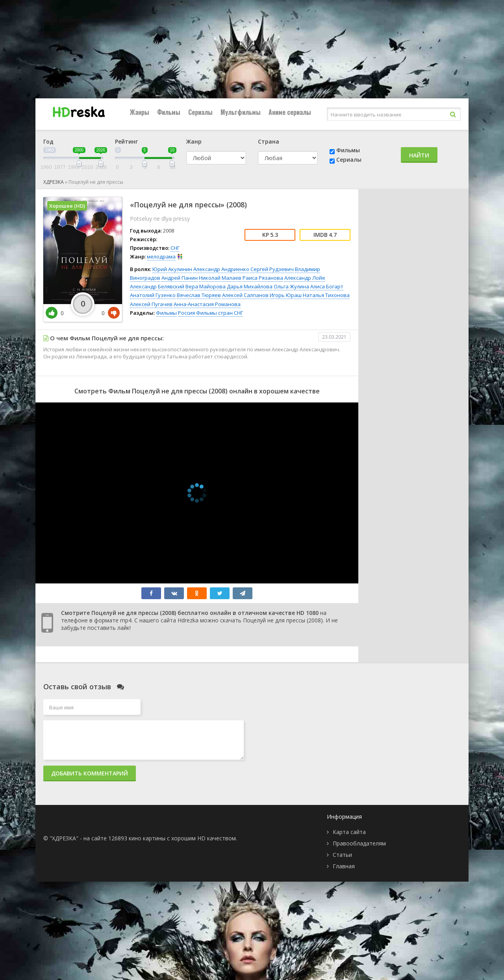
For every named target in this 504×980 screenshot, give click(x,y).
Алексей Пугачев (151, 304)
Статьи (342, 855)
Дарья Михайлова (250, 286)
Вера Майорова (206, 286)
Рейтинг (126, 141)
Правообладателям (359, 843)
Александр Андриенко (221, 269)
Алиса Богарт (327, 286)
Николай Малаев (220, 278)
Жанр (194, 141)
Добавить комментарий (90, 773)
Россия (186, 313)
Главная (344, 866)
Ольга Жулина (291, 286)
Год (48, 141)
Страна (269, 141)
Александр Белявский (157, 286)
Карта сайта (349, 832)
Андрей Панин (180, 278)
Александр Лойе (305, 278)
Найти (419, 155)
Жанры (140, 112)
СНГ (175, 248)
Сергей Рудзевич (272, 269)
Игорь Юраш (286, 295)
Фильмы (169, 112)
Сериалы (200, 112)
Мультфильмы (241, 112)
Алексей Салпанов (245, 295)
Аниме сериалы (290, 112)
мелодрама (161, 257)
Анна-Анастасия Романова (207, 304)
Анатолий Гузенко (153, 295)
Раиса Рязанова (263, 278)
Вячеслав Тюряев (199, 295)
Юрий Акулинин (172, 269)
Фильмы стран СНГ (220, 313)
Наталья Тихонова (326, 295)
